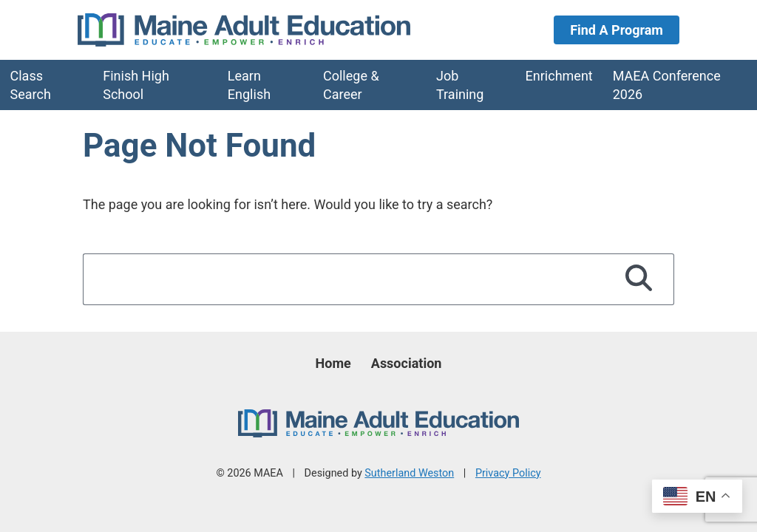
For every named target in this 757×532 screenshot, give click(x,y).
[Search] (639, 279)
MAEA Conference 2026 (667, 85)
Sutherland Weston (409, 473)
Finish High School (136, 85)
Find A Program (617, 30)
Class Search (31, 85)
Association (407, 363)
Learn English (249, 85)
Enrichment (559, 76)
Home (333, 363)
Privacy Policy (508, 473)
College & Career (351, 85)
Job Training (460, 85)
